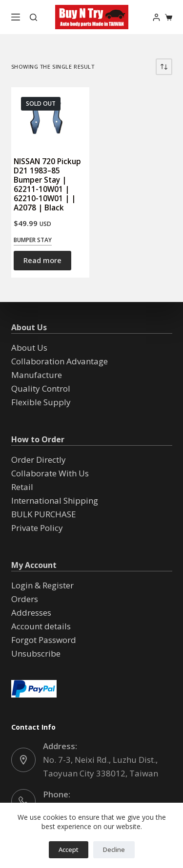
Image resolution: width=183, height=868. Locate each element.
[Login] (156, 17)
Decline (114, 849)
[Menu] (16, 17)
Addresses (31, 613)
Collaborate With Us (50, 473)
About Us (29, 348)
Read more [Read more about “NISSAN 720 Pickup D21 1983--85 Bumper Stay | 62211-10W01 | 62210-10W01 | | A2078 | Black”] (42, 260)
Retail (22, 487)
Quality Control (41, 388)
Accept (69, 849)
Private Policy (37, 528)
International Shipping (55, 500)
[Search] (33, 17)
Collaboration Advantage (60, 361)
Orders (25, 599)
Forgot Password (44, 640)
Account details (41, 626)
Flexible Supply (41, 402)
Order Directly (39, 460)
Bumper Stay (33, 240)
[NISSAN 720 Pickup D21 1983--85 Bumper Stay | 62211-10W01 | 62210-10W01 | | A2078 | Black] (50, 117)
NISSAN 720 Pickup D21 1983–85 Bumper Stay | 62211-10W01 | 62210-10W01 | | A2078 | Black (47, 185)
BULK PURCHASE (44, 514)
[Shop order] (164, 67)
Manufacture (37, 375)
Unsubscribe (36, 653)
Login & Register (42, 585)
